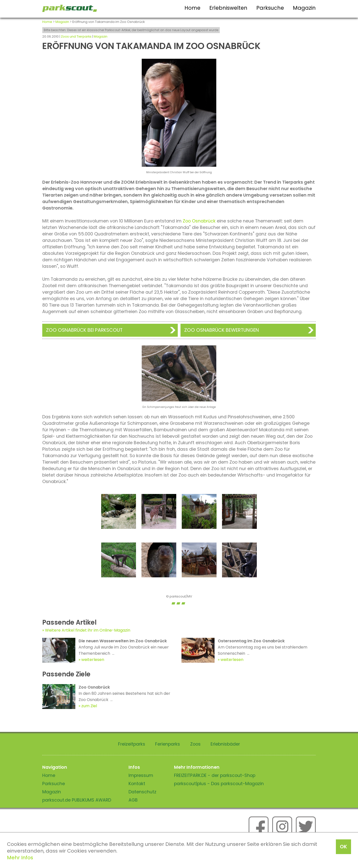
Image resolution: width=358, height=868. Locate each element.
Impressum (141, 775)
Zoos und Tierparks (76, 36)
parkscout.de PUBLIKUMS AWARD (77, 800)
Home (192, 8)
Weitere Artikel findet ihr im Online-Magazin (88, 630)
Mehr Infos (20, 858)
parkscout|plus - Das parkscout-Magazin (219, 784)
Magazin (304, 8)
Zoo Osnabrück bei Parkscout (84, 330)
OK (343, 847)
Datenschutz (142, 792)
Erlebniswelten (228, 8)
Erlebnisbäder (225, 744)
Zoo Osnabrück (199, 221)
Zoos (195, 744)
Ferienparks (168, 744)
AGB (133, 800)
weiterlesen (93, 660)
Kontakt (137, 784)
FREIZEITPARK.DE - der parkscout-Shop (215, 775)
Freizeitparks (132, 744)
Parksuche (270, 8)
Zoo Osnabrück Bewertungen (222, 330)
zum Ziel (89, 706)
